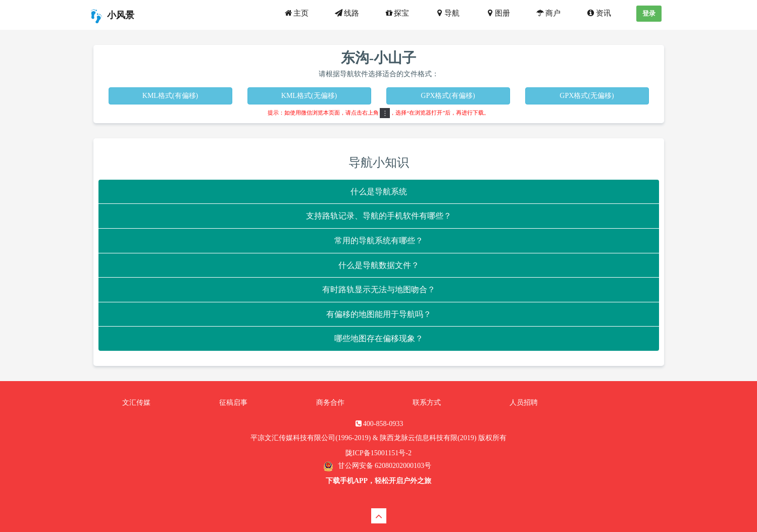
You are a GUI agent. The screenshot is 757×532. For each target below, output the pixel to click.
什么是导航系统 (379, 192)
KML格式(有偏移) (170, 96)
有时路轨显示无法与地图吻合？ (379, 289)
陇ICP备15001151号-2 (378, 453)
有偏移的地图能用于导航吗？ (379, 314)
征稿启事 (233, 403)
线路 (346, 13)
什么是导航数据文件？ (379, 265)
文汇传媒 (136, 403)
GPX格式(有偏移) (448, 96)
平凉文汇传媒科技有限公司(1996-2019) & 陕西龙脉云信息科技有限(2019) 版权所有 (378, 438)
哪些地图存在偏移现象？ (379, 338)
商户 (548, 13)
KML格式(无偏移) (309, 96)
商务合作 (330, 403)
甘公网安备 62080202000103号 (384, 466)
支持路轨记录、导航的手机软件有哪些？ (379, 216)
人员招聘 (524, 403)
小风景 (111, 16)
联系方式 (427, 403)
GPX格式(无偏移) (587, 96)
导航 (447, 13)
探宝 (397, 13)
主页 (296, 13)
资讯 (598, 13)
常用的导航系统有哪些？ (379, 241)
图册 (497, 13)
